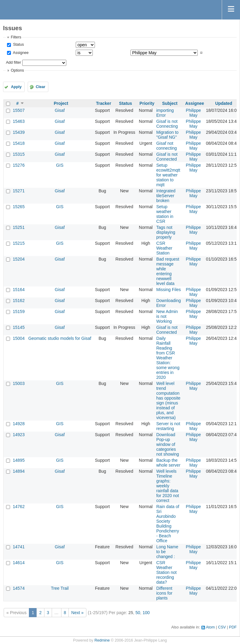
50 (138, 613)
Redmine (102, 640)
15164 (19, 290)
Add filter (13, 62)
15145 (19, 327)
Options (17, 70)
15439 (19, 132)
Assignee (20, 53)
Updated (224, 103)
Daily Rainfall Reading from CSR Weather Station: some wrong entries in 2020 (168, 358)
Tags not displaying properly (166, 232)
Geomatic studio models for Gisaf (60, 338)
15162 (19, 301)
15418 (19, 143)
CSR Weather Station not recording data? (167, 572)
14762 (19, 507)
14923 (19, 435)
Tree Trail (60, 588)
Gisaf (60, 110)
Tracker (104, 103)
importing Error (165, 113)
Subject (170, 103)
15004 (19, 338)
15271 (19, 191)
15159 (19, 311)
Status (18, 44)
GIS (60, 165)
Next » (77, 613)
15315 (19, 154)
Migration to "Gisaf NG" (167, 135)
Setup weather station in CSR (165, 214)
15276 (19, 165)
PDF (233, 627)
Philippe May (193, 113)
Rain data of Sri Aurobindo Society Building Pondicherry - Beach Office (168, 524)
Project (61, 103)
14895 (19, 460)
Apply (16, 87)
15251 (19, 227)
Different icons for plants (164, 593)
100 (146, 613)
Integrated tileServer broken (166, 196)
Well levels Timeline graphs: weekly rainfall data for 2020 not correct (168, 486)
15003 (19, 383)
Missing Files (169, 290)
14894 (19, 471)
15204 (19, 259)
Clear (40, 87)
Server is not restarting (168, 426)
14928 (19, 424)
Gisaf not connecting (167, 146)
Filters (16, 37)
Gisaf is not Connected (167, 157)
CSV (222, 627)
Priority (147, 103)
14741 (19, 547)
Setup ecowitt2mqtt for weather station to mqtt (168, 175)
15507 (19, 110)
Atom (210, 627)
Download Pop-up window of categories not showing (168, 444)
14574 (19, 588)
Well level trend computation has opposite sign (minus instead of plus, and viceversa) (168, 400)
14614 (19, 563)
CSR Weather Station (164, 248)
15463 (19, 121)
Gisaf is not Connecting (167, 124)
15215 (19, 243)
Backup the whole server (168, 463)
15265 (19, 207)
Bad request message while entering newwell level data (168, 271)
